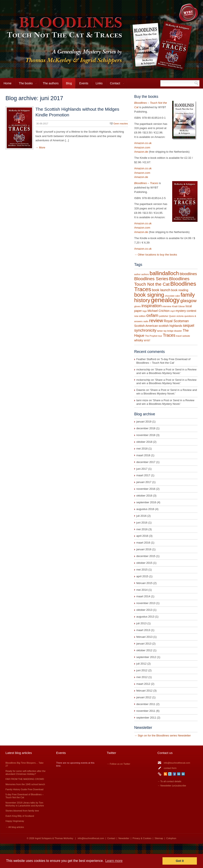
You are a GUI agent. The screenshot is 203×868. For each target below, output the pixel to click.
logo (145, 311)
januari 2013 (144, 644)
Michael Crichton (158, 311)
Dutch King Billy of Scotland (20, 816)
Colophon (171, 838)
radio (146, 321)
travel (179, 336)
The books (26, 85)
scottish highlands (170, 326)
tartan (160, 331)
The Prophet (151, 336)
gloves (137, 306)
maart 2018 (143, 455)
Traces (169, 335)
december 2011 (146, 704)
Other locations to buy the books (157, 255)
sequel (189, 326)
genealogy (165, 300)
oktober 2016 (144, 496)
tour (160, 336)
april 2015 (142, 576)
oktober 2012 (144, 650)
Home (7, 83)
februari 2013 (144, 637)
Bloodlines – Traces (146, 183)
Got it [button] (180, 861)
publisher (164, 316)
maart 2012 (143, 684)
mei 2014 (142, 590)
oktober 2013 (144, 610)
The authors (51, 83)
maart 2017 (143, 475)
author (137, 274)
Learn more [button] (114, 861)
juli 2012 (141, 664)
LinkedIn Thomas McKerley (183, 774)
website (186, 336)
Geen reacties (121, 124)
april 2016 (142, 536)
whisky (139, 340)
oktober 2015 (144, 563)
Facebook (174, 774)
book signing (149, 295)
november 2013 (146, 603)
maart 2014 (143, 596)
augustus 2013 (145, 617)
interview (167, 306)
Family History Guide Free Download (24, 789)
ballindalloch (164, 273)
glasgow (189, 301)
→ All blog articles (15, 827)
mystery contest (186, 311)
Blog (69, 83)
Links (99, 83)
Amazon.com (142, 147)
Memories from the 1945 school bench (25, 784)
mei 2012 (142, 677)
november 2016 (146, 489)
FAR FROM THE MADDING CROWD (25, 779)
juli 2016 (141, 516)
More (42, 147)
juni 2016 (142, 523)
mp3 (173, 311)
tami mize (142, 400)
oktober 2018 (144, 442)
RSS (165, 774)
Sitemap (159, 838)
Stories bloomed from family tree (22, 811)
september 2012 (146, 657)
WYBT (147, 340)
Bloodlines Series (151, 279)
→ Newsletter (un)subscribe (172, 786)
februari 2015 (144, 583)
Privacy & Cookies (142, 838)
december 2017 (146, 462)
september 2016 (146, 502)
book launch (161, 290)
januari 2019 (144, 422)
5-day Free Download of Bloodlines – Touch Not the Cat (163, 361)
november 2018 (146, 435)
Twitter (170, 774)
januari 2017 (144, 482)
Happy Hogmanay (15, 821)
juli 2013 (141, 623)
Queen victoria (176, 316)
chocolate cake (172, 296)
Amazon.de (141, 152)
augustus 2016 (145, 509)
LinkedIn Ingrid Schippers (179, 774)
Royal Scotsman (176, 321)
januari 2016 (144, 549)
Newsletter (124, 838)
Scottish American (146, 326)
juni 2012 (142, 670)
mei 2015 (142, 570)
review (156, 320)
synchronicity (145, 330)
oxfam (152, 315)
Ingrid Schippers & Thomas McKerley (54, 838)
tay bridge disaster (173, 331)
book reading (180, 290)
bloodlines (188, 274)
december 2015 (146, 556)
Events (84, 83)
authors (145, 274)
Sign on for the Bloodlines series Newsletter (164, 735)
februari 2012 (144, 691)
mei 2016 (142, 529)
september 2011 (146, 718)
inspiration (151, 306)
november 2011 (146, 711)
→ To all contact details (169, 781)
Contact (115, 85)
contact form (170, 768)
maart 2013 (143, 630)
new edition (140, 316)
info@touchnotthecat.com (177, 763)
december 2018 (146, 428)
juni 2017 (142, 469)
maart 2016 (143, 543)
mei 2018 (142, 449)
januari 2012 (144, 697)
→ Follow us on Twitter (118, 764)
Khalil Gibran (178, 306)
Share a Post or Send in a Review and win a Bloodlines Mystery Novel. (166, 371)
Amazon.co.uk (143, 143)
